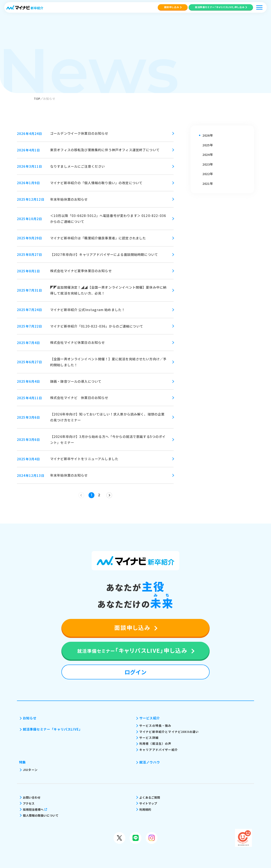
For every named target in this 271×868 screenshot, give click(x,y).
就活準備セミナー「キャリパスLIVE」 (53, 729)
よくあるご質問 (150, 797)
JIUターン (30, 770)
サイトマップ (148, 803)
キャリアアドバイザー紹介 (159, 750)
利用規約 (145, 809)
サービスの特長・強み (155, 725)
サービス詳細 (149, 738)
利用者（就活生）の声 (155, 743)
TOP (37, 99)
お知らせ (30, 718)
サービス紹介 (150, 718)
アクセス (29, 803)
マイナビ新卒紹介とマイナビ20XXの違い (169, 732)
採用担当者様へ (35, 809)
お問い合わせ (32, 797)
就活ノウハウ (150, 762)
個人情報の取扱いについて (41, 815)
